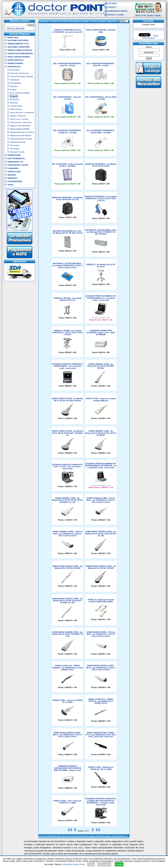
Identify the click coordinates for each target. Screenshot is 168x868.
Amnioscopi (15, 70)
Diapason (14, 86)
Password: (149, 52)
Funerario (13, 168)
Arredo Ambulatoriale (20, 50)
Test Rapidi (15, 149)
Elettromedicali (16, 158)
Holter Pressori (16, 109)
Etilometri (14, 103)
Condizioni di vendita (118, 11)
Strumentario (15, 181)
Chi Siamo (112, 4)
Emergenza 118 (15, 162)
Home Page (12, 38)
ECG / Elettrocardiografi (20, 93)
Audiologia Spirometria (20, 53)
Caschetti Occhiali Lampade (22, 76)
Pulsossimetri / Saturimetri (21, 122)
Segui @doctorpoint (150, 37)
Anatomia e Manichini (19, 47)
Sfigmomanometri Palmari (21, 136)
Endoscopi (14, 99)
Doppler (13, 90)
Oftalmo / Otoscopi (18, 116)
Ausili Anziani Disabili (19, 57)
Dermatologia (16, 83)
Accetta (119, 864)
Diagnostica (14, 67)
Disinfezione (14, 155)
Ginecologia (14, 172)
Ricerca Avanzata (16, 29)
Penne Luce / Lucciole (19, 119)
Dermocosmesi (15, 63)
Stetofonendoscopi (18, 142)
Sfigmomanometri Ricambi (21, 139)
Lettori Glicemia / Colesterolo (22, 113)
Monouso (12, 178)
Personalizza (104, 864)
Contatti (112, 7)
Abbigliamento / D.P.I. (18, 44)
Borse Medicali (16, 60)
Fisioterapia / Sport (18, 165)
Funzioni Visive (16, 106)
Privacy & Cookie (116, 15)
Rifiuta (91, 864)
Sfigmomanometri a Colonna (22, 132)
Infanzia (12, 175)
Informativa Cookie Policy (74, 864)
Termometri (15, 145)
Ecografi (14, 96)
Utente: (149, 47)
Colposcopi (15, 80)
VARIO (10, 185)
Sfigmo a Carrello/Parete (20, 126)
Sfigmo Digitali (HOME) (20, 129)
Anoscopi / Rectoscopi (19, 73)
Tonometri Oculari (17, 152)
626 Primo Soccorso (18, 40)
